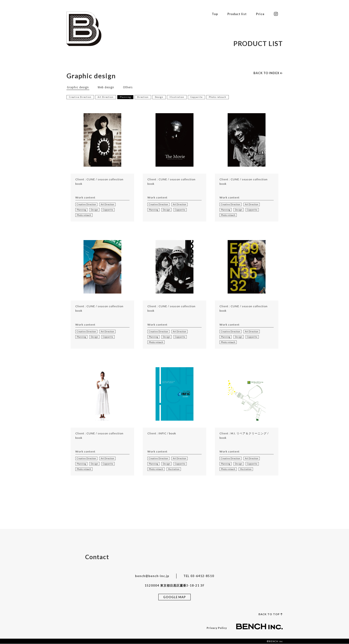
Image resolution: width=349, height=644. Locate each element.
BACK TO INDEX (268, 73)
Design (159, 97)
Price (260, 14)
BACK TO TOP (270, 614)
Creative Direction (80, 97)
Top (214, 14)
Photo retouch (218, 97)
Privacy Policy (217, 628)
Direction (143, 97)
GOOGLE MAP (175, 597)
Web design (106, 87)
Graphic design (78, 87)
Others (128, 87)
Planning (126, 97)
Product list (236, 14)
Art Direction (106, 97)
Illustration (177, 97)
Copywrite (197, 97)
